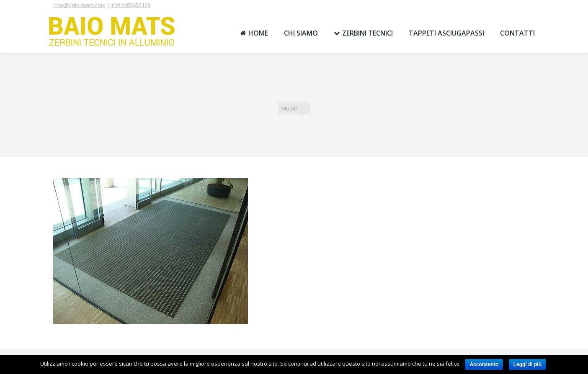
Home (290, 108)
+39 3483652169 (131, 5)
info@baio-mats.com (79, 5)
